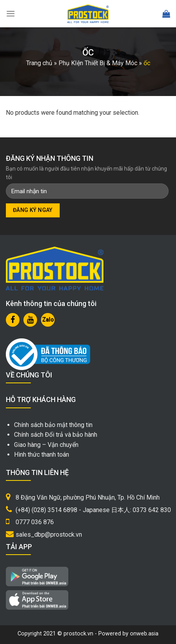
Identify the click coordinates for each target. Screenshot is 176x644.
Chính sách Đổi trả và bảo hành (56, 435)
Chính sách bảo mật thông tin (53, 425)
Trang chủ (39, 63)
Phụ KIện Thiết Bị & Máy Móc (98, 63)
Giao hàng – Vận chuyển (46, 445)
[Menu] (11, 13)
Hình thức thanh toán (42, 455)
